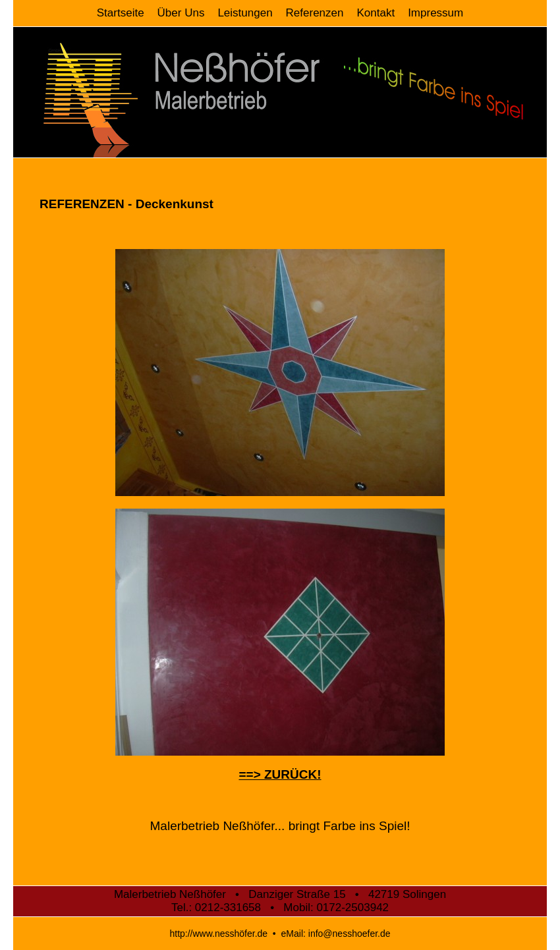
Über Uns (181, 13)
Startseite (121, 13)
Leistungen (245, 13)
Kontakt (376, 13)
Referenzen (315, 13)
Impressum (435, 13)
